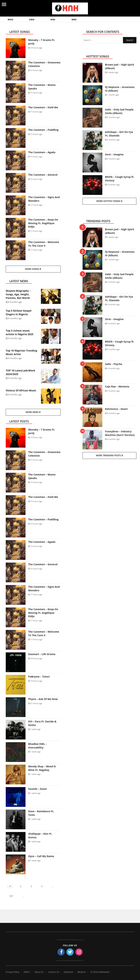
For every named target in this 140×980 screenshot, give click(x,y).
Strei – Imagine (114, 154)
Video (32, 19)
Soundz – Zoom (38, 789)
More (74, 19)
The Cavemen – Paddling (43, 130)
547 (11, 896)
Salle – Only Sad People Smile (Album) (119, 111)
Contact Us (54, 972)
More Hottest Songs (109, 201)
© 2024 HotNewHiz (100, 972)
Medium (82, 972)
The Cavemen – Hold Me (43, 107)
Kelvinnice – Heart (116, 409)
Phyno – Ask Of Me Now (43, 699)
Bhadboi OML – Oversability (38, 746)
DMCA (27, 972)
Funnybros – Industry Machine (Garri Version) (120, 433)
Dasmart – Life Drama (42, 654)
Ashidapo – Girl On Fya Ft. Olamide (119, 134)
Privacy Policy (12, 972)
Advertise (68, 972)
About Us (39, 972)
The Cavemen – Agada (42, 152)
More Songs (33, 269)
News (53, 19)
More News (33, 412)
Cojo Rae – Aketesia (117, 386)
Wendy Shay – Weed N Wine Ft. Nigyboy (42, 768)
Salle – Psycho (114, 364)
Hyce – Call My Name (41, 856)
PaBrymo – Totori (39, 677)
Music (11, 19)
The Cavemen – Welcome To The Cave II (44, 244)
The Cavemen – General (43, 175)
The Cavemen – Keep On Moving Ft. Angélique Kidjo (43, 223)
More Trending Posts (109, 455)
